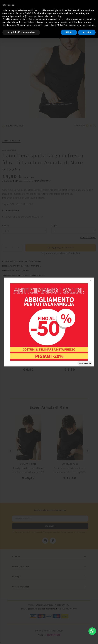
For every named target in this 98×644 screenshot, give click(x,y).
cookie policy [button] (55, 16)
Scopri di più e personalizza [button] (21, 32)
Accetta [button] (87, 32)
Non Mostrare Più (85, 363)
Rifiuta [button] (69, 32)
